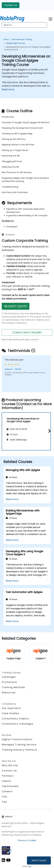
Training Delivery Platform (20, 750)
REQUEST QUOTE (16, 306)
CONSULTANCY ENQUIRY (27, 332)
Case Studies (10, 713)
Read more (8, 89)
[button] (49, 431)
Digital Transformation (17, 739)
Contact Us (11, 5)
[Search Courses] (24, 25)
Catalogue (9, 677)
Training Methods (13, 687)
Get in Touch (39, 860)
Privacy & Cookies (27, 840)
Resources (9, 693)
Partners (8, 776)
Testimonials (10, 786)
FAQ (4, 797)
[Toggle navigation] (50, 19)
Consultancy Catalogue (17, 724)
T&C (5, 802)
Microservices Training (22, 39)
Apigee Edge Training (15, 43)
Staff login (27, 866)
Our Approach (11, 708)
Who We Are (10, 765)
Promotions (9, 682)
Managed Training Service (19, 745)
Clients (6, 781)
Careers (7, 791)
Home (6, 39)
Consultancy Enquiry (15, 719)
